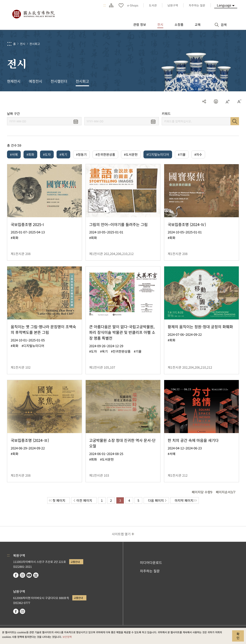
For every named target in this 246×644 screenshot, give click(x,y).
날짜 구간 (13, 114)
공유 (204, 101)
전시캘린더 (59, 81)
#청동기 (81, 154)
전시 (23, 44)
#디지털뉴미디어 (158, 154)
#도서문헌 (131, 154)
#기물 (182, 154)
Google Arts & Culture (36, 575)
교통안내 (75, 562)
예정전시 (35, 81)
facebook (16, 575)
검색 (235, 121)
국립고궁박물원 (33, 14)
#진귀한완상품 (105, 154)
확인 (238, 636)
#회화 (30, 154)
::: (105, 5)
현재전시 (14, 81)
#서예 (14, 154)
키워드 (166, 114)
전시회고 (35, 44)
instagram (22, 575)
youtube (29, 575)
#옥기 (63, 154)
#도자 (47, 154)
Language (224, 5)
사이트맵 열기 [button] (121, 534)
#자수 (198, 154)
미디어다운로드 (151, 563)
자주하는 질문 (150, 571)
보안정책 (67, 637)
